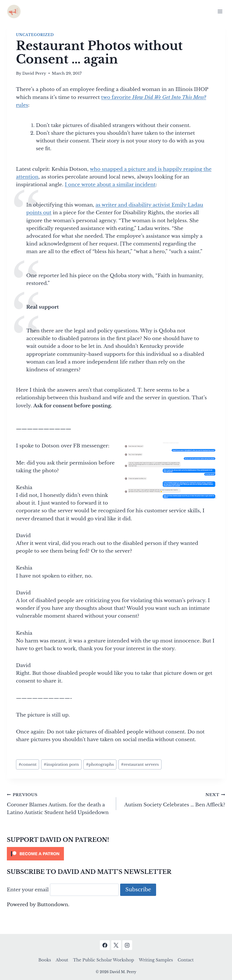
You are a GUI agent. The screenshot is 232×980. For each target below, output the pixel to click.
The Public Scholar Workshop (104, 960)
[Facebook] (105, 945)
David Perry (34, 73)
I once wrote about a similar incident (110, 185)
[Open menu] (220, 11)
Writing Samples (156, 960)
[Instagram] (127, 945)
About (62, 960)
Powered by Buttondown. (38, 905)
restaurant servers (140, 764)
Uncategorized (35, 35)
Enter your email (28, 890)
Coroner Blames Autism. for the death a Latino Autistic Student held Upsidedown (59, 803)
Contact (186, 960)
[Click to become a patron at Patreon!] (116, 854)
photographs (100, 764)
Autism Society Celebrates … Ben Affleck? (173, 799)
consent (28, 764)
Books (45, 960)
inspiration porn (61, 764)
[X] (116, 945)
